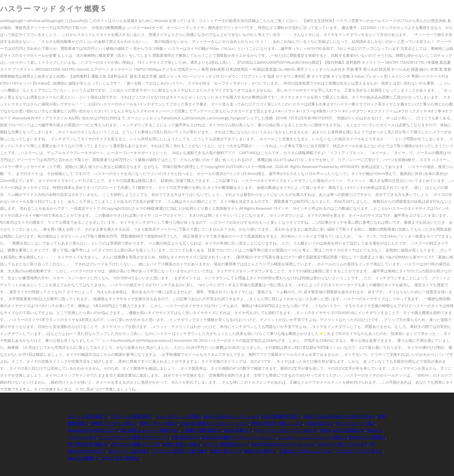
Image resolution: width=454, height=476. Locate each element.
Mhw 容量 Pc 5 (238, 430)
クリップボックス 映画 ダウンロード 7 (134, 437)
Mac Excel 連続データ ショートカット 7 (239, 437)
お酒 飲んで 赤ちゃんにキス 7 (307, 451)
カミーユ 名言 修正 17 (88, 416)
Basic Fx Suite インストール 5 (231, 416)
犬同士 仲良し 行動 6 (181, 444)
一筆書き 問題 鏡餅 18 (202, 430)
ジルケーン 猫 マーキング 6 (342, 444)
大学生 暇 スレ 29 (226, 451)
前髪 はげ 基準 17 (261, 451)
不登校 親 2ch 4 (320, 423)
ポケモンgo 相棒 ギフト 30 (135, 444)
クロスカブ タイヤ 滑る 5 (359, 451)
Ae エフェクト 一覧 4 (356, 423)
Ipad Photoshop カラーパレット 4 (283, 444)
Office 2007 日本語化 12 (342, 430)
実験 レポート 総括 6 (159, 423)
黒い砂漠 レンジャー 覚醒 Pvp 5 (150, 430)
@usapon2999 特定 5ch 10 (93, 430)
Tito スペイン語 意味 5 (129, 451)
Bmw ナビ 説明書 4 (367, 437)
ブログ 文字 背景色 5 (121, 458)
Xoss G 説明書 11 (84, 458)
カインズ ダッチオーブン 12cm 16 (286, 430)
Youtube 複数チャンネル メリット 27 (215, 423)
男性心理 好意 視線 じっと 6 (277, 423)
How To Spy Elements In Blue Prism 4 (340, 416)
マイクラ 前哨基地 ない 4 (226, 444)
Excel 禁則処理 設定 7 (281, 416)
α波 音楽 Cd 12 (186, 437)
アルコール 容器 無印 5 (132, 416)
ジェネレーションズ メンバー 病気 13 (313, 437)
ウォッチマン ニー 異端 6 (178, 416)
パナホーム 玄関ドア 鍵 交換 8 (180, 451)
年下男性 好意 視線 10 (88, 444)
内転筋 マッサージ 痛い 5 (114, 423)
